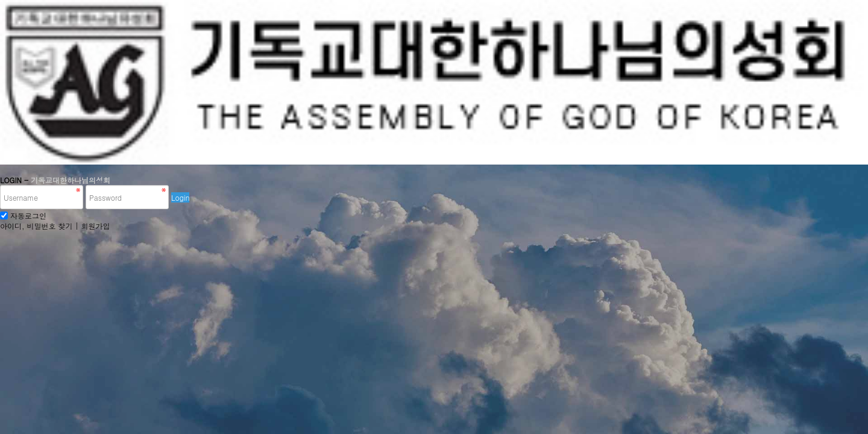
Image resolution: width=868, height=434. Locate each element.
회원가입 (96, 226)
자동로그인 (28, 215)
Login (180, 197)
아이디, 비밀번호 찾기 (36, 226)
